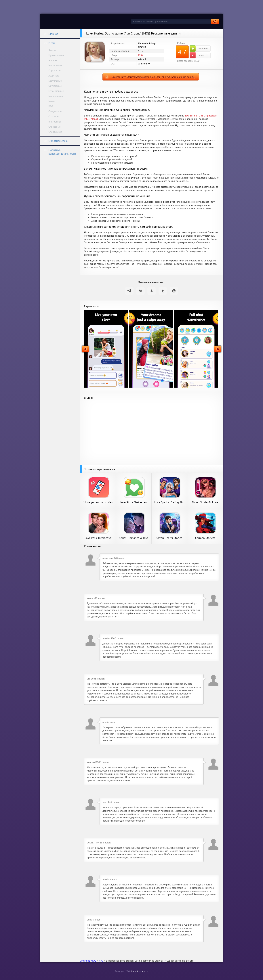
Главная (51, 34)
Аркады (53, 60)
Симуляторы (55, 111)
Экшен (52, 50)
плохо (197, 55)
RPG (51, 106)
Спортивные (55, 132)
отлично (199, 49)
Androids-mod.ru (140, 971)
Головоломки (56, 96)
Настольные (55, 65)
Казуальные (55, 81)
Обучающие (55, 86)
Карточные (54, 70)
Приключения (56, 55)
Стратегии (54, 116)
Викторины (55, 122)
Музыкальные (56, 91)
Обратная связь (56, 141)
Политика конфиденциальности (60, 152)
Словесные (54, 127)
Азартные (54, 76)
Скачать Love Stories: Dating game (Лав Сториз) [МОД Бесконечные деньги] (154, 77)
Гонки (52, 101)
